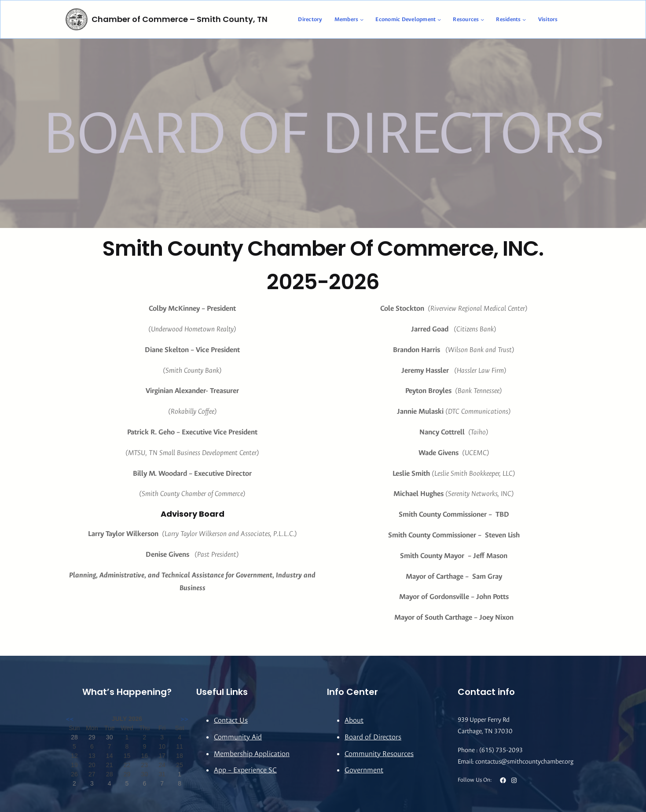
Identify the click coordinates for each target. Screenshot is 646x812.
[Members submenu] (362, 19)
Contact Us (231, 720)
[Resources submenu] (482, 19)
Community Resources (379, 754)
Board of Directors (373, 737)
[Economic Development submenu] (439, 19)
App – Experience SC (245, 770)
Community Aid (238, 737)
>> (184, 719)
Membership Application (252, 754)
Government (364, 770)
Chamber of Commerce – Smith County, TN (180, 19)
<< (70, 719)
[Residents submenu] (524, 19)
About (354, 720)
